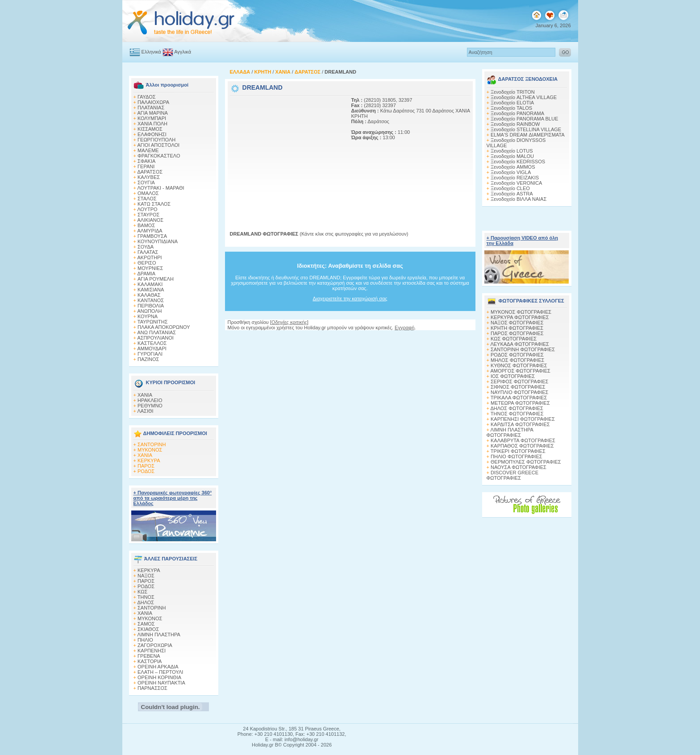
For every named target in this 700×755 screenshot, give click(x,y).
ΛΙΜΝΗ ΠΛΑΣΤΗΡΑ (158, 635)
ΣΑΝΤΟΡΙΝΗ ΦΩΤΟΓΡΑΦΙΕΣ (523, 349)
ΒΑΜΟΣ (146, 225)
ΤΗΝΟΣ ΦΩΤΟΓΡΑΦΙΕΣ (517, 414)
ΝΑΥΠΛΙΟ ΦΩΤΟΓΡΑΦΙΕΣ (519, 392)
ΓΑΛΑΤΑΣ (148, 252)
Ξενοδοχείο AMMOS (513, 167)
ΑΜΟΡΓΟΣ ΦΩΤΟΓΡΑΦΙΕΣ (520, 371)
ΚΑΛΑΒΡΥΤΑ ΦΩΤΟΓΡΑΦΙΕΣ (523, 440)
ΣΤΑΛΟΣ (147, 199)
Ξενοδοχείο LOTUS (512, 151)
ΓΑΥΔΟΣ (147, 97)
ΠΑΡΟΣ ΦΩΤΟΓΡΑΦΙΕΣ (517, 333)
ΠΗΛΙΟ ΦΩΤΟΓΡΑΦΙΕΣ (517, 456)
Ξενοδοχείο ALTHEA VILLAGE (524, 97)
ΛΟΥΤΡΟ (147, 209)
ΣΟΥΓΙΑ (146, 183)
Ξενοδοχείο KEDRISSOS (518, 162)
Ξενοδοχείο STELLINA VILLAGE (526, 129)
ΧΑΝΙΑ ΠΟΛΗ (152, 124)
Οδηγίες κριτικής (289, 322)
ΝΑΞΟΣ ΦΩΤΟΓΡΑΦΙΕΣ (517, 323)
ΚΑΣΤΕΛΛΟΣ (152, 343)
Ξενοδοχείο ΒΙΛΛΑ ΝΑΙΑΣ (519, 199)
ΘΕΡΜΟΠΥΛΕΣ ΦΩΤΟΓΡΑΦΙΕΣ (526, 462)
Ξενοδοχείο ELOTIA (512, 103)
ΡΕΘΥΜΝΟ (150, 406)
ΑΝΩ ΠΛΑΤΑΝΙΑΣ (156, 332)
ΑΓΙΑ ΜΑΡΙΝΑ (152, 113)
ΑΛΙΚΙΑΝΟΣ (150, 220)
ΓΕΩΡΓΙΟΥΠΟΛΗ (156, 140)
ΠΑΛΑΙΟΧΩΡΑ (153, 102)
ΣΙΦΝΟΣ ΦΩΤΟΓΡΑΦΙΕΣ (518, 387)
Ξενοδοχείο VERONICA (516, 183)
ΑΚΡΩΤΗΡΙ (149, 257)
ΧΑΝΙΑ (145, 395)
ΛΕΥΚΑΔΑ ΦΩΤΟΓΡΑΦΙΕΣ (519, 344)
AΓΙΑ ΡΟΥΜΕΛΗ (156, 279)
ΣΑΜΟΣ (146, 624)
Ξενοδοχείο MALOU (512, 156)
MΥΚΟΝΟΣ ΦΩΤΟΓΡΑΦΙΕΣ (521, 312)
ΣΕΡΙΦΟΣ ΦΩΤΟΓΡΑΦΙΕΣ (519, 382)
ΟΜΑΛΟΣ (148, 193)
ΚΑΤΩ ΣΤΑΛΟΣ (154, 204)
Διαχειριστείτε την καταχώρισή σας (350, 299)
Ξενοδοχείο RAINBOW (515, 124)
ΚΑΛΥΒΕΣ (149, 177)
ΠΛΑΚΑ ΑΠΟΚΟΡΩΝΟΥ (164, 327)
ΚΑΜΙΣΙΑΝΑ (151, 290)
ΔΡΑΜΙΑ (146, 274)
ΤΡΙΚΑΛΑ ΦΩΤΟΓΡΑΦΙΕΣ (519, 398)
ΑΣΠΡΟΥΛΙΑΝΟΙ (155, 338)
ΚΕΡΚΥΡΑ (149, 460)
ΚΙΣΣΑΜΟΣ (150, 129)
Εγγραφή (404, 328)
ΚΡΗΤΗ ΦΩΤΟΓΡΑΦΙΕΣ (517, 328)
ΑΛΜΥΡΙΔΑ (150, 231)
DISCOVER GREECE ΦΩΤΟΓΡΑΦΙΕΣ (512, 475)
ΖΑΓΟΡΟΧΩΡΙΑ (155, 645)
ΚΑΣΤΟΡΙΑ (150, 661)
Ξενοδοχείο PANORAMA (517, 113)
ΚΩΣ (142, 592)
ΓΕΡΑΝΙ (146, 166)
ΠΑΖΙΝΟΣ (148, 359)
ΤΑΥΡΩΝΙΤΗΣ (153, 322)
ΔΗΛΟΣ (146, 602)
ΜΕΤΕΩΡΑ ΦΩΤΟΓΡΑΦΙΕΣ (520, 403)
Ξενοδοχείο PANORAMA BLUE (524, 119)
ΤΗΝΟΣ (146, 597)
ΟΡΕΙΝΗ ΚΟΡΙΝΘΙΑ (159, 677)
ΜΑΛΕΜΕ (148, 150)
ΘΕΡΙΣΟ (147, 263)
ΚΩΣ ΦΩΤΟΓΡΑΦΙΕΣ (514, 339)
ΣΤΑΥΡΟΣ (148, 215)
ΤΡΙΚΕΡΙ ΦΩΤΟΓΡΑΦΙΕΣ (518, 451)
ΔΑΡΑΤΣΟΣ (150, 172)
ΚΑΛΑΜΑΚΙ (150, 284)
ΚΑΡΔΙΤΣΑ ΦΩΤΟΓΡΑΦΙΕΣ (520, 424)
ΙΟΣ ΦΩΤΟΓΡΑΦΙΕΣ (513, 376)
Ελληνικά (151, 52)
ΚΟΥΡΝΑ (148, 316)
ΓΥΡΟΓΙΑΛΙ (150, 354)
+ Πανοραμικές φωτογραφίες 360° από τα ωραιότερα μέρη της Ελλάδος (173, 498)
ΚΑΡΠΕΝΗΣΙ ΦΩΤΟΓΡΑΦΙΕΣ (523, 419)
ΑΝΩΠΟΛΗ (149, 311)
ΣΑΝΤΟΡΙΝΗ (152, 444)
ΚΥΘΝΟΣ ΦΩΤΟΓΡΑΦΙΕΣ (519, 365)
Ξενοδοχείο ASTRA (512, 194)
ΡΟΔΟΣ (146, 471)
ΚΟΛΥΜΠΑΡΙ (152, 118)
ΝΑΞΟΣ (146, 576)
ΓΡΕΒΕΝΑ (149, 656)
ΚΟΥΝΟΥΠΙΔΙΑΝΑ (158, 241)
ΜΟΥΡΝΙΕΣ (150, 268)
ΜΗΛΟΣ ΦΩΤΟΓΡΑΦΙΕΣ (517, 360)
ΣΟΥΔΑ (146, 247)
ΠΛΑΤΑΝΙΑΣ (151, 108)
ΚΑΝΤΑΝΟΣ (151, 300)
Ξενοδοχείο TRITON (513, 92)
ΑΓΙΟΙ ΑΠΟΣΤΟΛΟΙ (158, 145)
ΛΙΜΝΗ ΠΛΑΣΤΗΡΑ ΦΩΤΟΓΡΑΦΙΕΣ (510, 432)
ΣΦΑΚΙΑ (146, 161)
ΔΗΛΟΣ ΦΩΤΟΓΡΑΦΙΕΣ (517, 408)
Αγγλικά (183, 52)
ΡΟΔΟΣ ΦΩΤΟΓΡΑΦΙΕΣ (517, 355)
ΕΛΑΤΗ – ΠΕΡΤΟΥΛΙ (160, 672)
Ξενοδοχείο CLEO (510, 188)
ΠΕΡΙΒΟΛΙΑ (151, 306)
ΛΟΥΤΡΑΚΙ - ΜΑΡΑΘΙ (160, 188)
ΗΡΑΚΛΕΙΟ (150, 400)
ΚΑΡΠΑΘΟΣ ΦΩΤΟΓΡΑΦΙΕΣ (522, 446)
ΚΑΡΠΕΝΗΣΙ (152, 651)
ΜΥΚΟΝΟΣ (150, 450)
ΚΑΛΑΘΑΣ (149, 295)
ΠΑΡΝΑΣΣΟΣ (152, 688)
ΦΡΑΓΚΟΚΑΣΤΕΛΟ (159, 156)
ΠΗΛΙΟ (145, 640)
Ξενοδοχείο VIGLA (511, 172)
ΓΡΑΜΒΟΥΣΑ (152, 236)
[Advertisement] (286, 153)
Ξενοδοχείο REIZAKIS (515, 178)
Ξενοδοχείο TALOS (511, 108)
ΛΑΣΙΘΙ (145, 411)
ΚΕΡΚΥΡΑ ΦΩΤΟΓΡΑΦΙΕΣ (520, 317)
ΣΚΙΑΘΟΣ (148, 629)
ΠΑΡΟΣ (146, 466)
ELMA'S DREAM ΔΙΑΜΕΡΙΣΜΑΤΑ (528, 135)
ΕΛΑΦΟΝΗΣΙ (152, 134)
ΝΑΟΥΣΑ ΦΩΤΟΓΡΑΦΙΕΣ (519, 467)
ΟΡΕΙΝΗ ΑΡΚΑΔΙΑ (158, 667)
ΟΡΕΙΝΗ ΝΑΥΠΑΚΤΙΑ (161, 683)
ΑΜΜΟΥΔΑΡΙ (152, 348)
